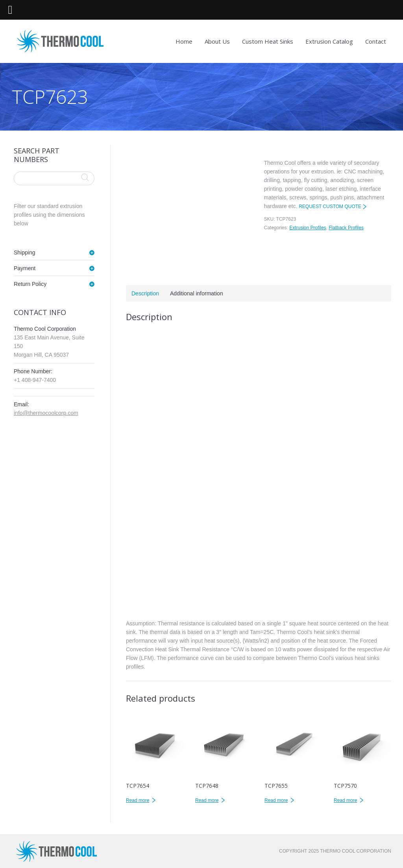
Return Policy (30, 284)
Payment (25, 268)
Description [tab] (145, 293)
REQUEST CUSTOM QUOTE (330, 206)
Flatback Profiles (346, 228)
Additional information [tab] (197, 293)
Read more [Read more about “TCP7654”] (138, 800)
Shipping (25, 252)
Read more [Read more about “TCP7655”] (276, 800)
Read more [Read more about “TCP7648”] (207, 800)
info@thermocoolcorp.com (46, 413)
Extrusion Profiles (308, 228)
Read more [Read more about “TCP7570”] (345, 800)
